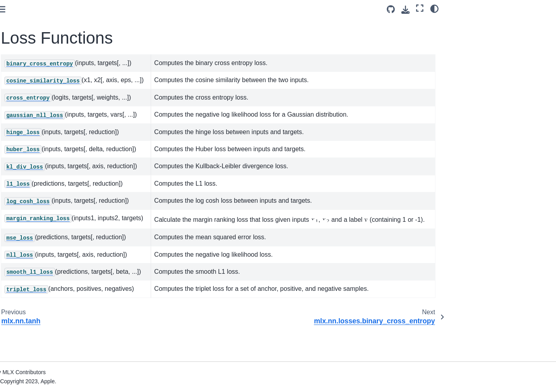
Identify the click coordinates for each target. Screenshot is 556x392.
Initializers (29, 295)
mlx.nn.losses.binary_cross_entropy (64, 95)
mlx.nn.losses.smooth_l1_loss (61, 270)
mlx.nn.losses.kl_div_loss (55, 184)
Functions (29, 65)
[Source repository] (391, 9)
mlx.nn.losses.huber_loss (55, 172)
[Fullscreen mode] (420, 8)
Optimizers (24, 320)
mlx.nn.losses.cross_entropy (59, 134)
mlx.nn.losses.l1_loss (50, 197)
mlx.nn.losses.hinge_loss (55, 159)
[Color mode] (434, 8)
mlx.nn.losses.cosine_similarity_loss (64, 117)
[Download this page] (405, 10)
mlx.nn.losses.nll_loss (51, 257)
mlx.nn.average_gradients (50, 14)
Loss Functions (38, 77)
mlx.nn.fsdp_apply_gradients (53, 27)
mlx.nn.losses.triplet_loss (55, 282)
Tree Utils (22, 345)
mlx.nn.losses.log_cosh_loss (59, 210)
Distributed (30, 307)
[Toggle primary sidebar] (125, 9)
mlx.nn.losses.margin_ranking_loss (63, 227)
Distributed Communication (45, 332)
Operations (24, 379)
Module (26, 40)
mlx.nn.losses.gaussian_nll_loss (64, 147)
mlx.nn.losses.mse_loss (53, 244)
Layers (25, 52)
